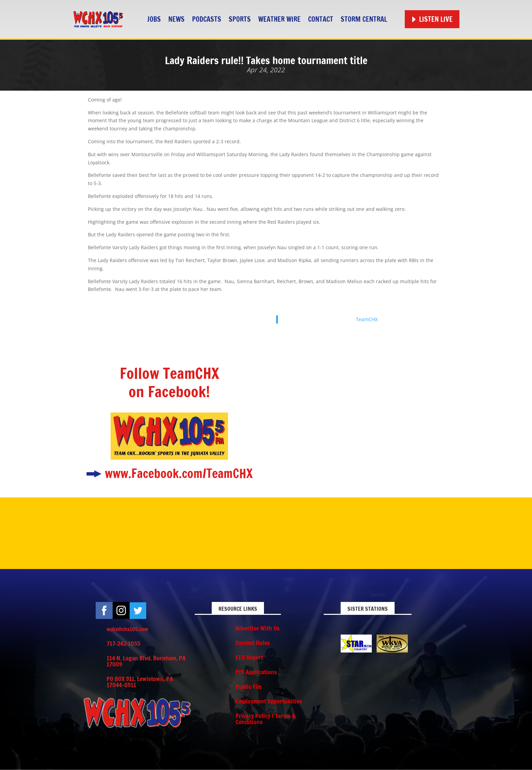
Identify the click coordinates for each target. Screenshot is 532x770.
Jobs (154, 19)
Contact (321, 19)
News (176, 19)
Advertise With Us (258, 628)
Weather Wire (279, 19)
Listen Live (436, 19)
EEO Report (249, 657)
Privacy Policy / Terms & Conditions (265, 719)
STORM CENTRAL (364, 19)
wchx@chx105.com (127, 629)
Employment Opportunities (269, 701)
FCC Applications (256, 672)
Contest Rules (253, 643)
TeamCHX (367, 319)
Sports (240, 19)
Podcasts (207, 19)
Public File (249, 686)
